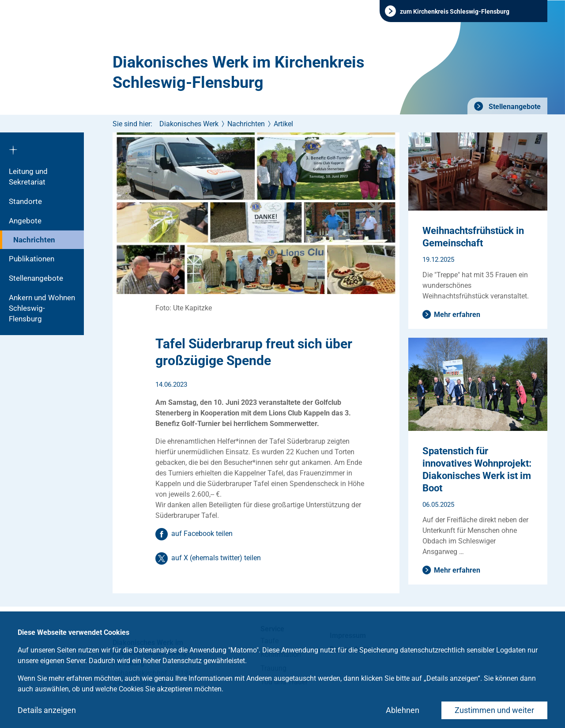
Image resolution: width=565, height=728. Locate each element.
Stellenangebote (514, 107)
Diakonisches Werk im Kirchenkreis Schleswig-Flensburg (239, 72)
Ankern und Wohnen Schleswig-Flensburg (42, 308)
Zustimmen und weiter (494, 710)
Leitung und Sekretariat (28, 177)
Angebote (25, 221)
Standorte (25, 201)
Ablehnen (403, 710)
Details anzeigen (47, 710)
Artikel (283, 124)
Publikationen (32, 259)
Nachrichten (34, 240)
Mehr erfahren (457, 315)
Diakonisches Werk (189, 124)
